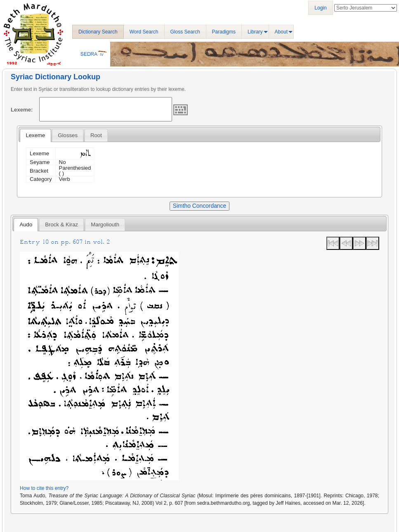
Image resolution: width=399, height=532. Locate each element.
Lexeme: (22, 110)
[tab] (35, 135)
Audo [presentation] (26, 224)
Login (320, 8)
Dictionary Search (98, 32)
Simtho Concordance (199, 206)
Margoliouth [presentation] (105, 224)
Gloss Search (185, 32)
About (281, 32)
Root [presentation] (96, 135)
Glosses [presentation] (68, 135)
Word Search (144, 32)
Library (255, 32)
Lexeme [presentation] (35, 135)
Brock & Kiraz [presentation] (61, 224)
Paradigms (224, 32)
